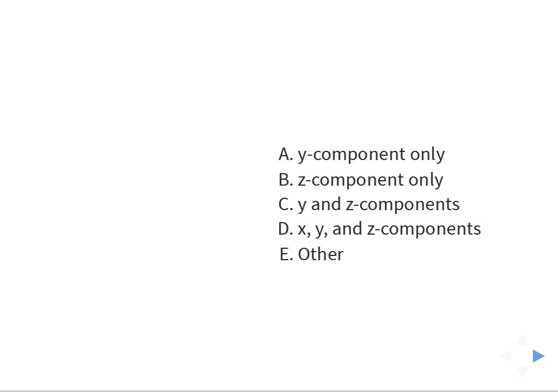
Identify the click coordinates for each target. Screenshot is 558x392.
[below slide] (522, 376)
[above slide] (522, 336)
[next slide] (542, 356)
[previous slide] (502, 356)
